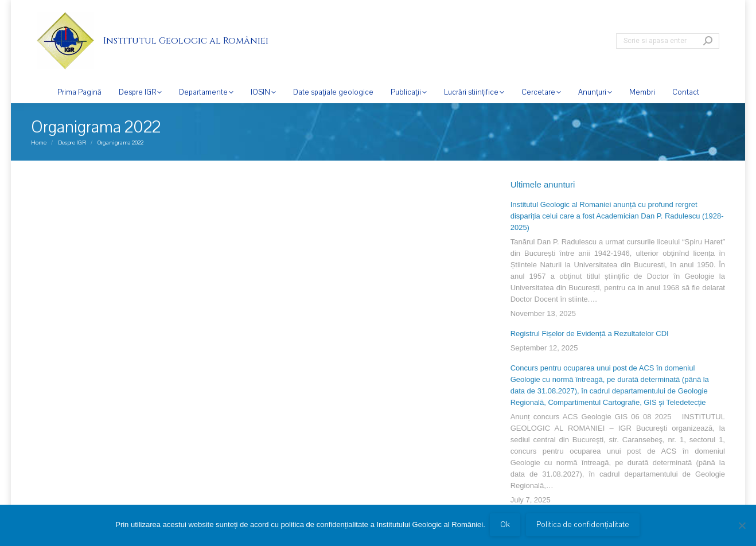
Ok (506, 526)
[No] (742, 526)
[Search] (668, 41)
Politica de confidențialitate (584, 526)
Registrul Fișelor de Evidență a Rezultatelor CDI (590, 334)
